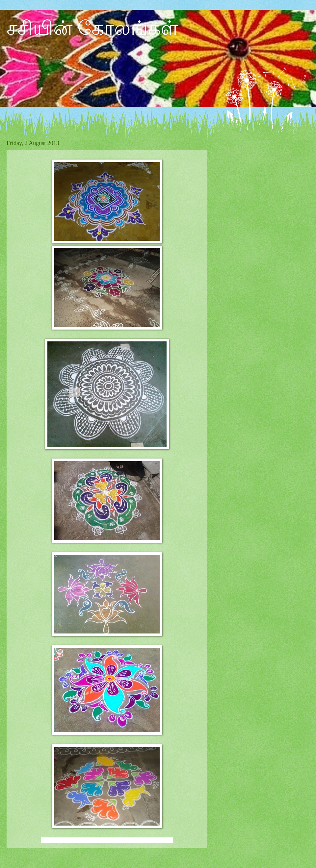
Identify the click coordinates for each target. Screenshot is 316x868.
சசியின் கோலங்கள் (92, 28)
